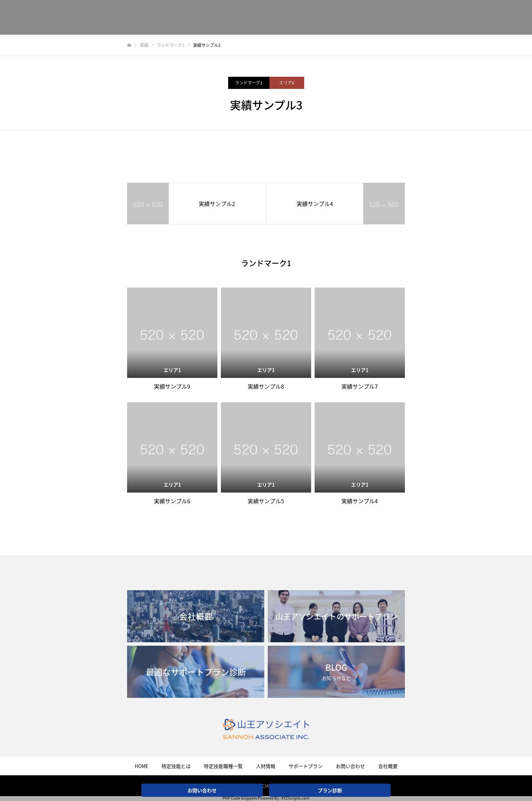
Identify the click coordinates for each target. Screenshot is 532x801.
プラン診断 (330, 790)
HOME (142, 766)
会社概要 (388, 766)
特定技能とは (176, 766)
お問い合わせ (350, 766)
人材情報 (266, 766)
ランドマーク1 (249, 83)
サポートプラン (306, 766)
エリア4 (287, 83)
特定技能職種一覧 (223, 766)
